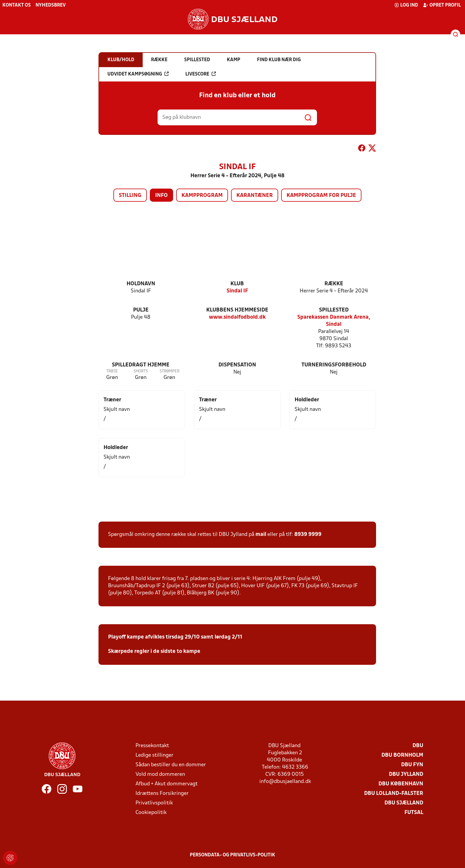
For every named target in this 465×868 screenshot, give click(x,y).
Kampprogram (202, 196)
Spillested (334, 310)
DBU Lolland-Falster (394, 794)
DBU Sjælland (404, 803)
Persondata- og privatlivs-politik (232, 855)
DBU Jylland (406, 774)
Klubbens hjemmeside (237, 310)
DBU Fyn (412, 765)
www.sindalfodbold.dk (237, 317)
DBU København (401, 784)
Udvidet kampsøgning (138, 74)
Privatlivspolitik (154, 803)
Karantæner (255, 196)
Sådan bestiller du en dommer (171, 765)
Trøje (112, 371)
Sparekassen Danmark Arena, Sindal (334, 321)
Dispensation (237, 365)
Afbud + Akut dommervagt (167, 784)
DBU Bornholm (402, 755)
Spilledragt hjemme (141, 365)
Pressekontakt (152, 746)
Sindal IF (237, 291)
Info (161, 196)
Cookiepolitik (151, 813)
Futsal (414, 813)
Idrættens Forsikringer (162, 794)
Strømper (170, 371)
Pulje (141, 310)
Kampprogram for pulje (321, 196)
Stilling (130, 196)
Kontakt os (17, 5)
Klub (237, 284)
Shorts (141, 371)
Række (334, 284)
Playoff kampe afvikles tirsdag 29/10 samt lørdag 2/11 (175, 637)
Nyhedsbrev (51, 5)
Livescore (201, 74)
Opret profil (442, 5)
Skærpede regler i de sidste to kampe (154, 652)
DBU (418, 746)
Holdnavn (141, 284)
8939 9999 (308, 535)
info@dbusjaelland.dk (285, 782)
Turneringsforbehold (334, 365)
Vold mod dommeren (160, 774)
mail (261, 535)
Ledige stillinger (154, 755)
